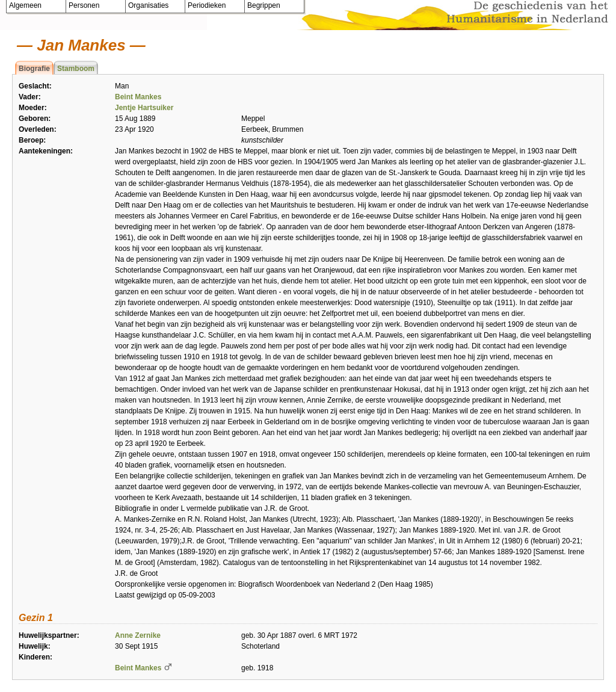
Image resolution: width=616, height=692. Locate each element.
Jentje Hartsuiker (144, 108)
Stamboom (76, 69)
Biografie (34, 69)
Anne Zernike (138, 635)
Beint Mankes (138, 97)
